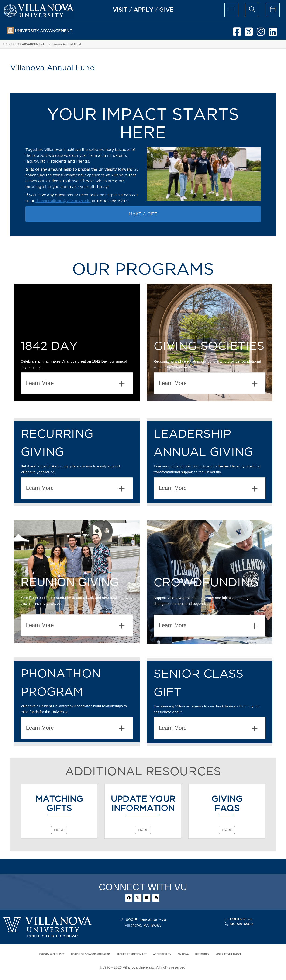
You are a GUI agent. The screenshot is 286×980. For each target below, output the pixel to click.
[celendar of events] (273, 10)
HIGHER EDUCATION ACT (132, 954)
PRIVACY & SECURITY (52, 954)
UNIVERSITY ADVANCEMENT (43, 31)
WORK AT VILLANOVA (229, 954)
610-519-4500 (241, 924)
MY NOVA (183, 954)
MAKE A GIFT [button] (143, 214)
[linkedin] (273, 33)
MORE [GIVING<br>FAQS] (227, 830)
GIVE (166, 10)
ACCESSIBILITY (162, 954)
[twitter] (249, 33)
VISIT (120, 10)
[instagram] (261, 33)
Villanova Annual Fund (65, 44)
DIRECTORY (202, 954)
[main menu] (231, 10)
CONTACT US (241, 919)
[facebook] (237, 33)
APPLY (143, 10)
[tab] (77, 383)
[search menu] (252, 10)
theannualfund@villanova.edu (63, 201)
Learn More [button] (76, 384)
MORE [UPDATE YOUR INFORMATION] (143, 830)
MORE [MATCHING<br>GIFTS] (59, 830)
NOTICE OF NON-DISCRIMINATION (91, 954)
